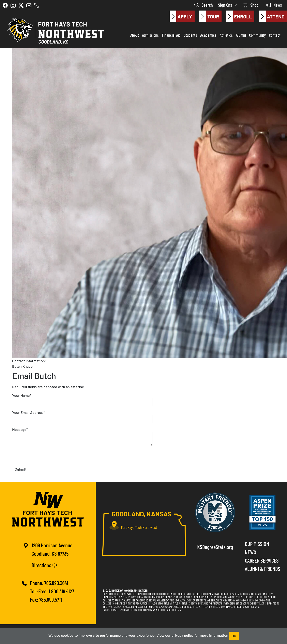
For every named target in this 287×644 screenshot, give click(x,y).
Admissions (150, 35)
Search (204, 5)
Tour (209, 16)
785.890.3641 (56, 583)
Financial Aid (171, 35)
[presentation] (43, 457)
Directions (44, 565)
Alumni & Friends (263, 569)
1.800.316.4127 (61, 591)
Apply (181, 16)
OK (234, 636)
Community (257, 35)
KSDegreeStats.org (215, 547)
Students (190, 35)
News (274, 5)
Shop (251, 5)
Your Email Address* (29, 412)
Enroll (239, 16)
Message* (20, 429)
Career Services (262, 560)
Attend (272, 16)
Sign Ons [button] (228, 5)
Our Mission (257, 544)
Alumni (241, 35)
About (135, 35)
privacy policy (183, 635)
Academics (208, 35)
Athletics (226, 35)
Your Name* (22, 395)
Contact (275, 35)
